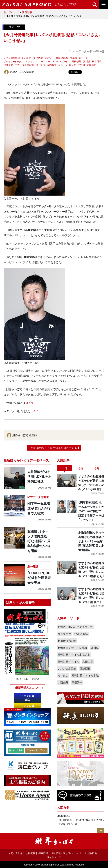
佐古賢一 (49, 58)
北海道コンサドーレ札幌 (72, 648)
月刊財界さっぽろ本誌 (85, 675)
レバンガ (27, 58)
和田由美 (88, 662)
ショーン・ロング (67, 65)
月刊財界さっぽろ (68, 662)
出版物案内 (91, 853)
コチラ (29, 403)
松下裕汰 (40, 65)
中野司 (81, 65)
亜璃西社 (85, 668)
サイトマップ (54, 857)
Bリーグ (83, 58)
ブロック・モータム (14, 61)
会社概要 (30, 853)
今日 (64, 468)
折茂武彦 (38, 58)
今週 (81, 468)
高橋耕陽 (76, 61)
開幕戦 (74, 58)
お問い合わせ (15, 853)
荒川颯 (87, 61)
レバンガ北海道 (12, 58)
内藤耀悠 (92, 65)
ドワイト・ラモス (61, 61)
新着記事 (27, 12)
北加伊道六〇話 (67, 641)
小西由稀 (63, 682)
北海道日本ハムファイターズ (75, 627)
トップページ (11, 12)
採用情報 (43, 853)
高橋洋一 (77, 682)
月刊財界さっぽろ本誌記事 (74, 655)
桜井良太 (8, 65)
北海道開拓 (81, 634)
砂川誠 (95, 648)
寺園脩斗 (52, 65)
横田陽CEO (62, 58)
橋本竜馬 (97, 61)
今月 (97, 468)
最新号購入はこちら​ (27, 688)
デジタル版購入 (27, 698)
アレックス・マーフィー (38, 61)
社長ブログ (64, 634)
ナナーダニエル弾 (24, 65)
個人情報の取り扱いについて (67, 853)
